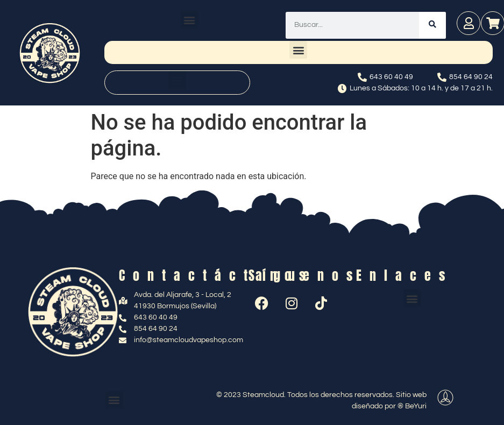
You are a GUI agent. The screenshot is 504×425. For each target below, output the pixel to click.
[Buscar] (432, 25)
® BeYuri (412, 406)
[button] (190, 20)
